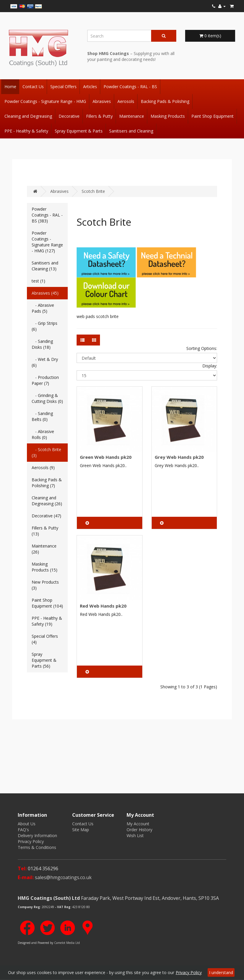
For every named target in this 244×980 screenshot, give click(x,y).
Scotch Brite (93, 191)
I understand (221, 972)
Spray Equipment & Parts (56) (44, 660)
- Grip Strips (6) (45, 326)
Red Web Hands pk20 (103, 606)
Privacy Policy (31, 841)
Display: (210, 366)
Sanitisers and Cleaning (131, 131)
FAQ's (23, 830)
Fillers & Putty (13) (45, 531)
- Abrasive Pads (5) (43, 308)
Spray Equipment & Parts (79, 131)
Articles (90, 87)
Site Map (81, 830)
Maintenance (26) (44, 549)
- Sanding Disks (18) (42, 344)
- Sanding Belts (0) (42, 416)
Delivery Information (37, 835)
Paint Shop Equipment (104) (47, 603)
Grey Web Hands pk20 (179, 457)
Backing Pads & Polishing (165, 101)
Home (10, 87)
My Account (138, 824)
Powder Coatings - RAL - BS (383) (47, 215)
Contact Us (33, 87)
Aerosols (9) (43, 468)
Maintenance (132, 116)
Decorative (69, 116)
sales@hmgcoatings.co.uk (63, 877)
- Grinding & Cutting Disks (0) (47, 398)
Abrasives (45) (45, 293)
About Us (27, 824)
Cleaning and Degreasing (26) (47, 501)
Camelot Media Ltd (67, 943)
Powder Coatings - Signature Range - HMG (45, 101)
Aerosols (126, 101)
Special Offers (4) (45, 639)
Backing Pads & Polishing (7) (47, 483)
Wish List (135, 835)
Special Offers (63, 87)
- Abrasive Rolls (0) (43, 434)
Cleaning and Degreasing (28, 116)
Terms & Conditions (37, 847)
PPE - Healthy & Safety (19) (47, 621)
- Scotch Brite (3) (46, 452)
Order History (139, 830)
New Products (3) (45, 585)
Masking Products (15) (45, 567)
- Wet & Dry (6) (45, 362)
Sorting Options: (202, 348)
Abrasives (102, 101)
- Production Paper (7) (45, 380)
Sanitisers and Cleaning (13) (45, 266)
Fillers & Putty (99, 116)
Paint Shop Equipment (213, 116)
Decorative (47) (46, 516)
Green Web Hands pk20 (106, 457)
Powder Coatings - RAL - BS (130, 87)
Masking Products (168, 116)
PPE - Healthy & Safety (26, 131)
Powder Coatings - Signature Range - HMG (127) (47, 242)
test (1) (38, 281)
